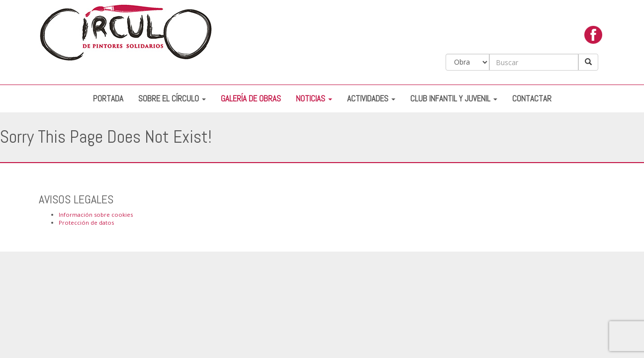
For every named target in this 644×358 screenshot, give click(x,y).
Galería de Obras (251, 99)
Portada (108, 99)
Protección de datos (86, 223)
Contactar (532, 99)
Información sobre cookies (96, 215)
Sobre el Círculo (172, 99)
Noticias (314, 99)
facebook (593, 37)
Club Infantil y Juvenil (454, 99)
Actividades (371, 99)
